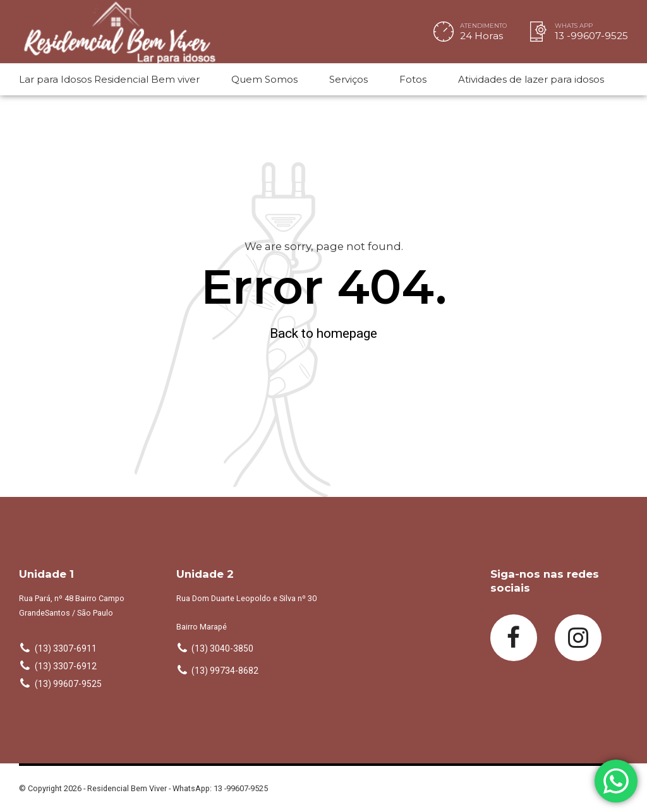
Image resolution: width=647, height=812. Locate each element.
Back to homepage (323, 333)
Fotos (413, 79)
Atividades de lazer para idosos (531, 79)
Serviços (348, 79)
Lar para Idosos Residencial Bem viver (109, 79)
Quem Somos (264, 79)
